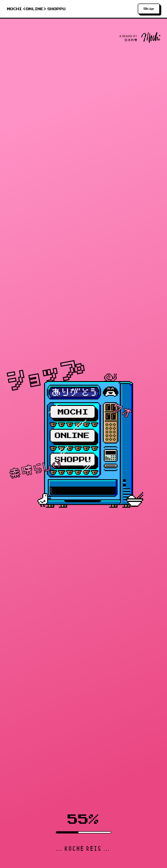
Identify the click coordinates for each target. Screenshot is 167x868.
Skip (149, 9)
